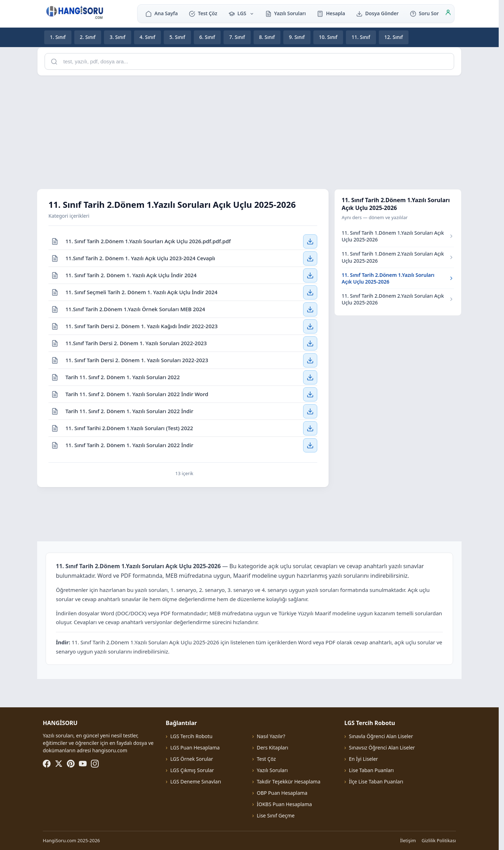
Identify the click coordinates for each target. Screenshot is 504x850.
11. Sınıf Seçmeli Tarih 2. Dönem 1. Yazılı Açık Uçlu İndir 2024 (141, 292)
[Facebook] (47, 764)
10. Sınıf (328, 37)
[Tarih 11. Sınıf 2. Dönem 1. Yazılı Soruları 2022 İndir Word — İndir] (310, 394)
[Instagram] (95, 764)
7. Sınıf (237, 37)
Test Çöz (203, 13)
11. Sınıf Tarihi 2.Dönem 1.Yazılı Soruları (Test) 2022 (129, 428)
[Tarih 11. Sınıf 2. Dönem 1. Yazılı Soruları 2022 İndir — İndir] (310, 411)
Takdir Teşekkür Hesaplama (289, 781)
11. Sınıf (361, 37)
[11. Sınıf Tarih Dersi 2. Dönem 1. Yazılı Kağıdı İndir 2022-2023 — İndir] (310, 326)
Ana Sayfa (161, 13)
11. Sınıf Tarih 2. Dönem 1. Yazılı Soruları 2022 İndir (129, 445)
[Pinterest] (71, 764)
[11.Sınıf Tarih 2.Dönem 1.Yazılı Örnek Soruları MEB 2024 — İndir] (310, 309)
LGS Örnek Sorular (192, 759)
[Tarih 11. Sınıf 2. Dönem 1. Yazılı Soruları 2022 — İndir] (310, 377)
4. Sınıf (148, 37)
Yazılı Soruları (286, 13)
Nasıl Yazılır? (271, 736)
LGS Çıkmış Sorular (192, 770)
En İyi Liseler (364, 759)
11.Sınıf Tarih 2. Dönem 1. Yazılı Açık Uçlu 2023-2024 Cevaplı (140, 258)
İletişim (408, 840)
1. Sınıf (58, 37)
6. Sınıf (207, 37)
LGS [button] (241, 13)
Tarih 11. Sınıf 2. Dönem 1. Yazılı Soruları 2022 (123, 377)
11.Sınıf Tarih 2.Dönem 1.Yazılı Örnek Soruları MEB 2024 (135, 309)
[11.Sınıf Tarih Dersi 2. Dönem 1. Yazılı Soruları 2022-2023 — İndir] (310, 343)
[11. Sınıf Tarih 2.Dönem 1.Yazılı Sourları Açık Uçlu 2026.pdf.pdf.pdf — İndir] (310, 241)
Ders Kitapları (273, 748)
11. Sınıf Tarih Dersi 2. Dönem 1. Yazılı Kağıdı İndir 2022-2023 (141, 326)
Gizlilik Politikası (439, 840)
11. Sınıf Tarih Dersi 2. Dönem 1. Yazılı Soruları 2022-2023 (137, 360)
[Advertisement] (249, 131)
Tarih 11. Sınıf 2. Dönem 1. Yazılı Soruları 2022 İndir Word (137, 394)
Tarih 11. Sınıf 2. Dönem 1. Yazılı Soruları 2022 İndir (129, 411)
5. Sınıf (177, 37)
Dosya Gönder (377, 13)
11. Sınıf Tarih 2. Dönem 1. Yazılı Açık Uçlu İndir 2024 (131, 275)
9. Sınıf (297, 37)
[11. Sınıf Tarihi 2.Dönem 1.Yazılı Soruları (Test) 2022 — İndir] (310, 428)
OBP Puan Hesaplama (282, 793)
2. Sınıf (88, 37)
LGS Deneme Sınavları (196, 781)
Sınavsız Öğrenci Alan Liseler (382, 748)
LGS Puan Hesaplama (195, 748)
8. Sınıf (267, 37)
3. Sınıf (118, 37)
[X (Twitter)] (59, 764)
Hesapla (331, 13)
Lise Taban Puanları (372, 770)
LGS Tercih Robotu (191, 736)
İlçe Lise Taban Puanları (376, 781)
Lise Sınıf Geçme (276, 815)
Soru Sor (424, 13)
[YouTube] (83, 764)
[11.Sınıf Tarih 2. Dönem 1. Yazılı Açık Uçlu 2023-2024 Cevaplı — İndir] (310, 258)
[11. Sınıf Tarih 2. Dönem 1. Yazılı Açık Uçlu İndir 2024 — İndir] (310, 275)
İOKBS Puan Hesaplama (284, 804)
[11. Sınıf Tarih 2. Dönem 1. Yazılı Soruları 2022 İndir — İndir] (310, 445)
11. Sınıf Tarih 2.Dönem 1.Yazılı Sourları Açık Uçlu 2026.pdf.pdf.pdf (148, 241)
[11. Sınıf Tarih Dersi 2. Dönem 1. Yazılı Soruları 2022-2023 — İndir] (310, 360)
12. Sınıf (394, 37)
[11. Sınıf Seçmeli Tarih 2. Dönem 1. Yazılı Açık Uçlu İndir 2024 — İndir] (310, 292)
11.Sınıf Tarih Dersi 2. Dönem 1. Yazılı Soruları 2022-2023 (136, 343)
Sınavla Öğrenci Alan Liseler (381, 736)
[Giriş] (448, 13)
